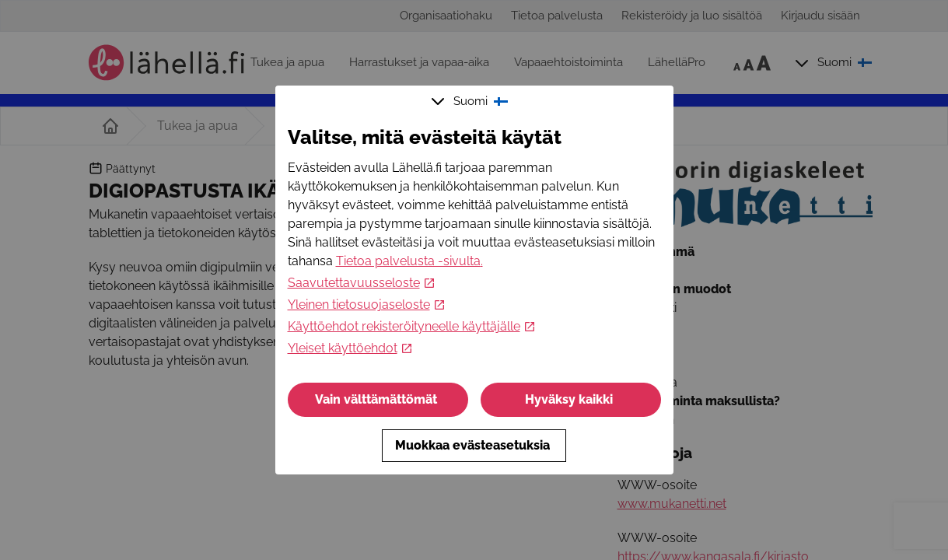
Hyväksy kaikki (570, 399)
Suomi (471, 101)
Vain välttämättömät (378, 399)
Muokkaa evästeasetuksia (474, 445)
